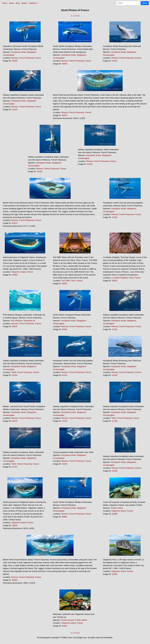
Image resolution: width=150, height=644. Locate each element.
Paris (73, 281)
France (38, 58)
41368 (115, 471)
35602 (115, 281)
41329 (15, 110)
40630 (15, 326)
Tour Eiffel (66, 281)
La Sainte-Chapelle (120, 278)
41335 (40, 171)
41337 (15, 467)
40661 (65, 517)
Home (5, 3)
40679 (15, 421)
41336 (115, 421)
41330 (90, 164)
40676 (65, 115)
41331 (115, 61)
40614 (15, 223)
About (12, 3)
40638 (15, 61)
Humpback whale (18, 52)
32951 (65, 626)
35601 (65, 284)
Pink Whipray (17, 321)
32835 (15, 525)
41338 (115, 375)
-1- (72, 16)
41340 (65, 464)
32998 (115, 514)
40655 (65, 64)
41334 (15, 375)
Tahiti (14, 372)
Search (24, 3)
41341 (65, 375)
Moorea (15, 58)
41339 (115, 217)
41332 (65, 421)
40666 (15, 580)
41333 (115, 329)
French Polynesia (27, 58)
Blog (18, 3)
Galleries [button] (33, 3)
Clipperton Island (19, 272)
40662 (65, 329)
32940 (115, 574)
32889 (15, 275)
